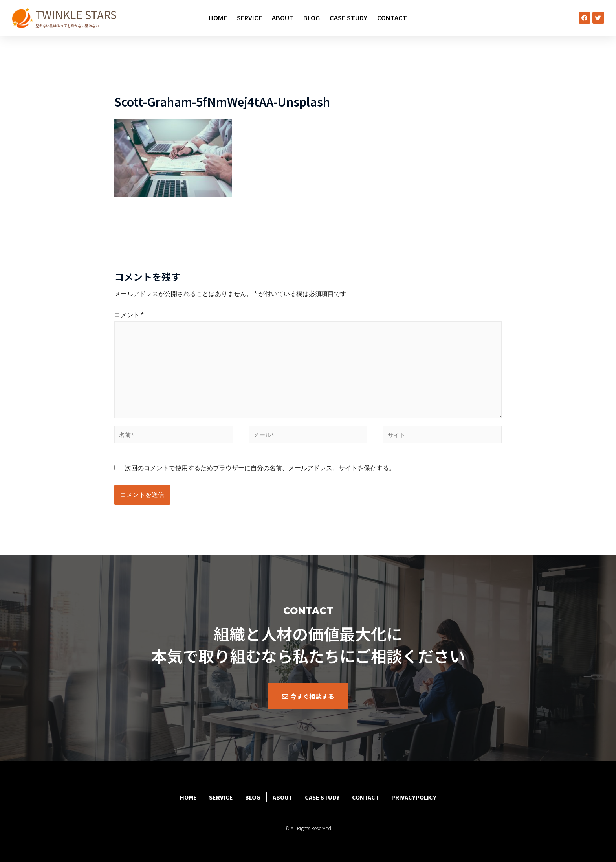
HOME (218, 18)
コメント (129, 315)
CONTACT (392, 18)
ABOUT (283, 18)
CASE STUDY (348, 18)
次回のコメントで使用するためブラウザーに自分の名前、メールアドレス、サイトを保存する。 (260, 468)
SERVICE (249, 18)
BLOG (312, 18)
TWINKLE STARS (76, 15)
